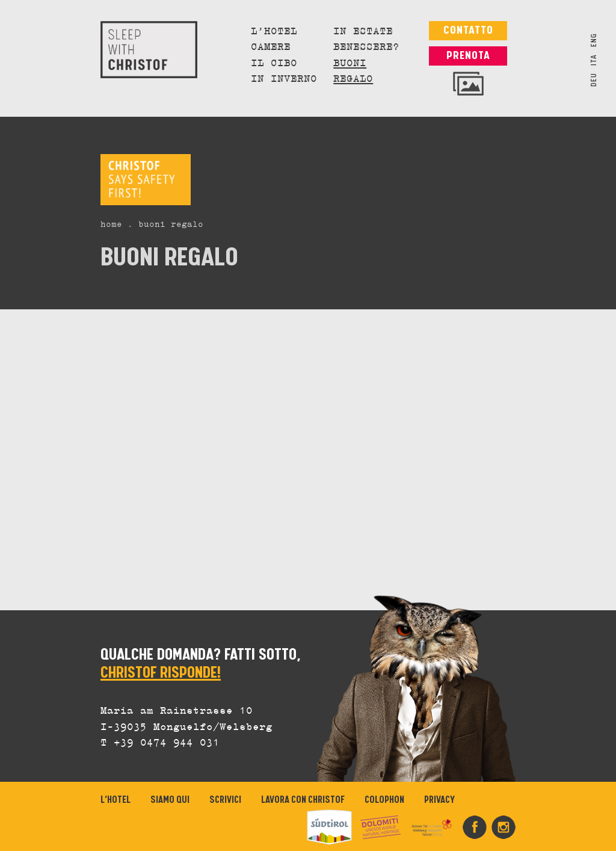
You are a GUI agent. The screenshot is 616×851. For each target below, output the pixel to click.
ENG (594, 40)
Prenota (468, 56)
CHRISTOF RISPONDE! (161, 673)
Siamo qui (170, 800)
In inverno (284, 79)
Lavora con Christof (303, 800)
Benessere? (366, 48)
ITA (594, 60)
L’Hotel (274, 32)
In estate (363, 32)
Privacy (439, 800)
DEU (594, 80)
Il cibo (274, 64)
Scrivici (225, 800)
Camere (271, 48)
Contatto (468, 30)
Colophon (384, 800)
